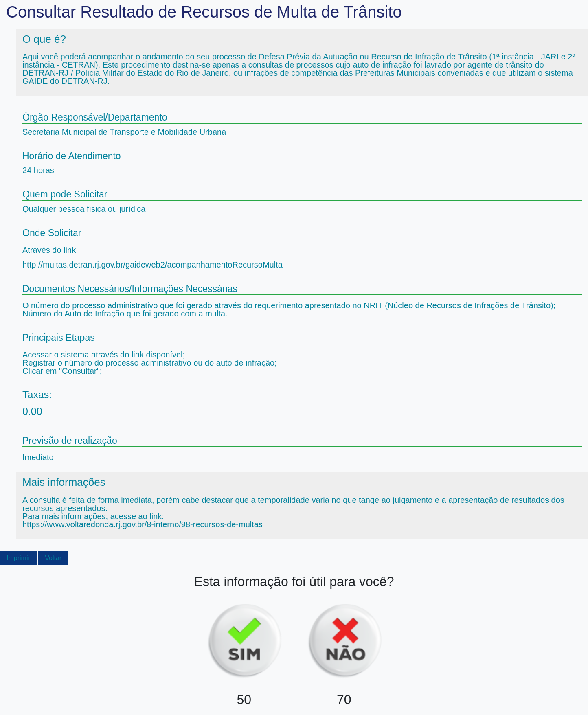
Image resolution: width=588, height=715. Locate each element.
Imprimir (18, 558)
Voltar (53, 558)
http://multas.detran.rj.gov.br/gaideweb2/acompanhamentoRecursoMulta (152, 265)
